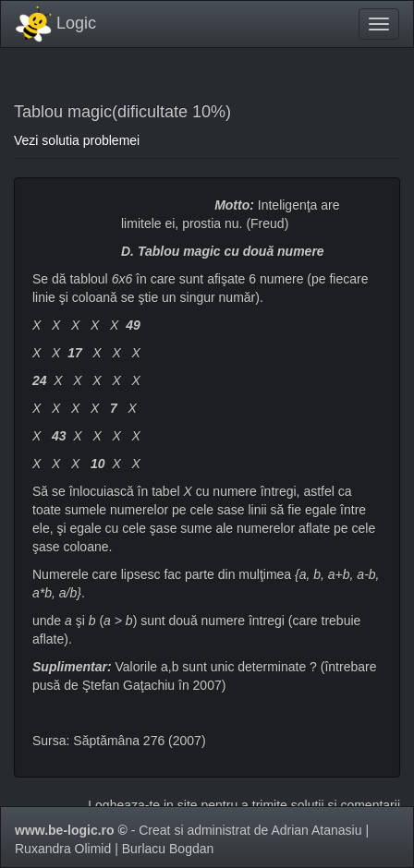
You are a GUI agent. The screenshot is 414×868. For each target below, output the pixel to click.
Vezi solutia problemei (77, 140)
